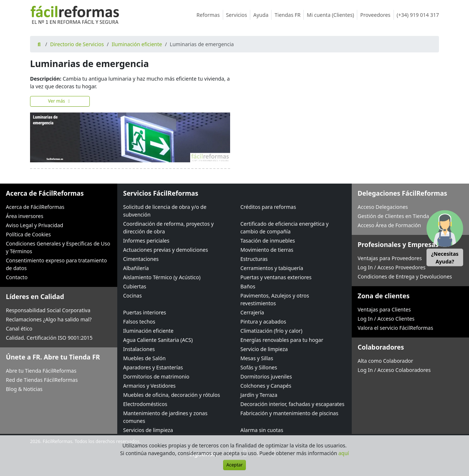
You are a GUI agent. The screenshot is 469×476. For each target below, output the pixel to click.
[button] (445, 238)
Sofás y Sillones (259, 367)
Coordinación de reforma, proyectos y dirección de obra (168, 228)
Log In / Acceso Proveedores (392, 267)
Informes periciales (146, 241)
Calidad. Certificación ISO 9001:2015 (49, 338)
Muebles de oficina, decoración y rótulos (171, 395)
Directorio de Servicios (77, 44)
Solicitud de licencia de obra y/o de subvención (165, 211)
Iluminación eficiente (137, 44)
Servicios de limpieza (148, 430)
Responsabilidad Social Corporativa (48, 310)
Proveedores (377, 15)
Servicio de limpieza (264, 349)
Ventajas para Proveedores (390, 258)
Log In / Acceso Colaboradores (394, 370)
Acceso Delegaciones (383, 207)
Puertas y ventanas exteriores (276, 277)
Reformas (210, 15)
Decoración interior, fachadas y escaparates (292, 404)
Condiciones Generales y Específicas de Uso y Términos (58, 247)
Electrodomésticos (145, 404)
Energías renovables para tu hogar (282, 340)
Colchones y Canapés (266, 386)
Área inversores (25, 216)
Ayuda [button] (262, 15)
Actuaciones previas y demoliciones (166, 250)
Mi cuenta (332, 15)
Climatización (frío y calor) (271, 331)
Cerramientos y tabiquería (272, 268)
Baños (248, 286)
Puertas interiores (145, 312)
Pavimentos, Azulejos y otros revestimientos (275, 299)
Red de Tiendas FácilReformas (42, 380)
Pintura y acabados (263, 322)
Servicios (238, 15)
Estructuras (254, 259)
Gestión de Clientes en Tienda (393, 216)
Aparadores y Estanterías (153, 367)
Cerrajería (252, 312)
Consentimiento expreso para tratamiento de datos (56, 264)
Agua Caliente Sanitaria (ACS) (158, 340)
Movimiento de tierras (267, 250)
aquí (344, 453)
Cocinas (132, 296)
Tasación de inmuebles (268, 241)
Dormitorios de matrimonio (156, 377)
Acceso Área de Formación (389, 225)
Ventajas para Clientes (384, 309)
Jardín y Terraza (259, 395)
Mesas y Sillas (257, 358)
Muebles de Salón (144, 358)
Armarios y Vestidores (149, 386)
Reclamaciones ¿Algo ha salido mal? (49, 319)
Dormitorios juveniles (266, 377)
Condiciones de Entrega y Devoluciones (405, 276)
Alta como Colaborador (385, 361)
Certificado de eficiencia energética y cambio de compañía (285, 228)
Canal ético (19, 329)
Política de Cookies (28, 234)
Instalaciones (139, 349)
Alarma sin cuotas (262, 430)
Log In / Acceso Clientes (386, 319)
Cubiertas (135, 286)
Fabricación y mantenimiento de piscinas (289, 413)
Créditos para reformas (268, 207)
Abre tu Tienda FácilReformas (41, 371)
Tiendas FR (289, 15)
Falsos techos (139, 322)
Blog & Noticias (24, 389)
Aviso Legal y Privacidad (34, 225)
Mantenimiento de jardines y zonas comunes (165, 417)
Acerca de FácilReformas (35, 207)
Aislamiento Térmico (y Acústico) (162, 277)
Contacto (17, 277)
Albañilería (136, 268)
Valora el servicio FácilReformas (395, 328)
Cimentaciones (141, 259)
